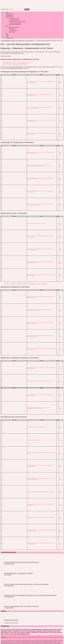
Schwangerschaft (35, 632)
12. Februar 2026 (9, 564)
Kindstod (45, 631)
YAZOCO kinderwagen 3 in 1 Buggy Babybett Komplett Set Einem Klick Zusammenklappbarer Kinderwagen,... (40, 204)
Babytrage (9, 629)
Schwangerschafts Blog (15, 24)
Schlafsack (23, 632)
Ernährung (29, 629)
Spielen (56, 632)
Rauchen (11, 632)
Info (20, 631)
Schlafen (18, 632)
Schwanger (28, 632)
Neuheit (2, 632)
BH (14, 629)
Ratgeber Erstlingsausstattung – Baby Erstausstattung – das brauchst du (25, 284)
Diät (22, 629)
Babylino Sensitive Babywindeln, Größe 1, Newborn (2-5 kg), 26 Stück (40, 381)
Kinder (22, 631)
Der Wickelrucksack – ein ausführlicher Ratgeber (18, 573)
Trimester (12, 634)
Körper (55, 631)
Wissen (28, 634)
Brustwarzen (18, 629)
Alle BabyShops (10, 38)
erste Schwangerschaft (36, 629)
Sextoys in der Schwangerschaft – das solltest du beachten (21, 606)
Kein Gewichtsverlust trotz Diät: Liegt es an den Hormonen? (22, 562)
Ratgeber (7, 632)
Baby (2, 629)
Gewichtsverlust (4, 631)
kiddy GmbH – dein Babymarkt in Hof (15, 64)
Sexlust (52, 632)
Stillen (2, 634)
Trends (8, 634)
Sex (49, 632)
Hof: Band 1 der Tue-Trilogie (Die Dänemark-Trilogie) (37, 427)
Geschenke (54, 629)
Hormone (10, 631)
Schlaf (15, 632)
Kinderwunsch (39, 631)
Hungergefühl (16, 631)
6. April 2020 (8, 575)
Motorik (59, 631)
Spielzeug (60, 632)
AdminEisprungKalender (11, 620)
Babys (5, 629)
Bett (12, 629)
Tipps (5, 634)
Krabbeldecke (50, 631)
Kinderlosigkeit (32, 631)
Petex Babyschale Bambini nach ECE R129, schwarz (37, 223)
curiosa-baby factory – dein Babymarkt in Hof (17, 63)
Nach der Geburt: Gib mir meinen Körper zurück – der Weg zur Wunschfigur (26, 584)
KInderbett (27, 631)
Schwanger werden (44, 632)
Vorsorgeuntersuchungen (20, 634)
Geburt (50, 629)
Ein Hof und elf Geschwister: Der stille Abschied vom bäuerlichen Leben (40, 492)
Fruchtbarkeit (45, 629)
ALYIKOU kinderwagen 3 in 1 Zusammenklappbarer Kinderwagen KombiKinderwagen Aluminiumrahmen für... (39, 166)
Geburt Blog (12, 32)
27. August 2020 (9, 586)
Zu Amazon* (61, 82)
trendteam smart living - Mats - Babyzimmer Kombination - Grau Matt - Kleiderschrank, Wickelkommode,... (40, 310)
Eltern (25, 629)
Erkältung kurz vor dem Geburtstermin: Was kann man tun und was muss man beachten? (30, 595)
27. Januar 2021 (9, 608)
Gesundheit (60, 629)
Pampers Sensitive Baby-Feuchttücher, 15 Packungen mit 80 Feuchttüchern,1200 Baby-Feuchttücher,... (38, 408)
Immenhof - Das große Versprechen (34, 440)
